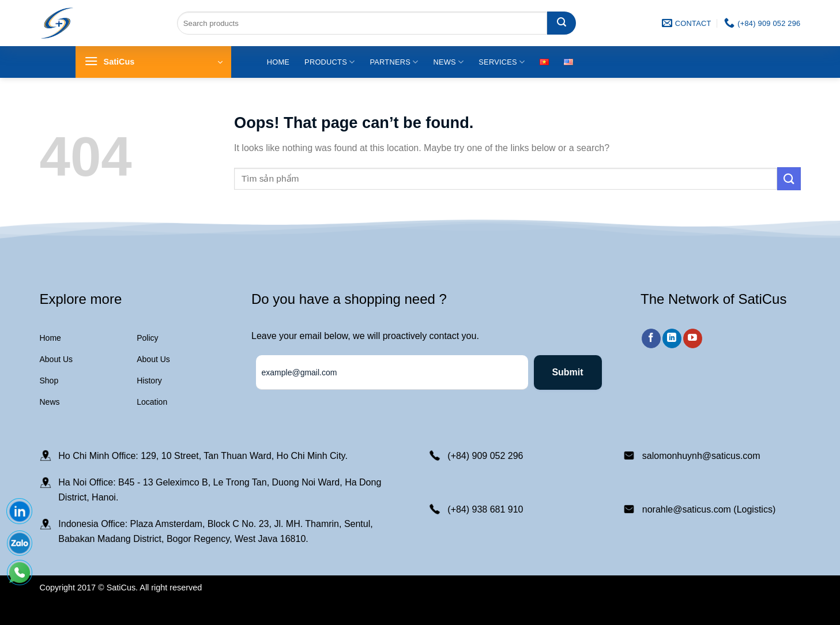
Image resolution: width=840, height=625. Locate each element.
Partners (394, 62)
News (448, 62)
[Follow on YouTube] (693, 338)
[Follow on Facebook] (651, 338)
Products (329, 62)
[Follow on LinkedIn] (672, 338)
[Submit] (562, 23)
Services (502, 62)
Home (278, 62)
